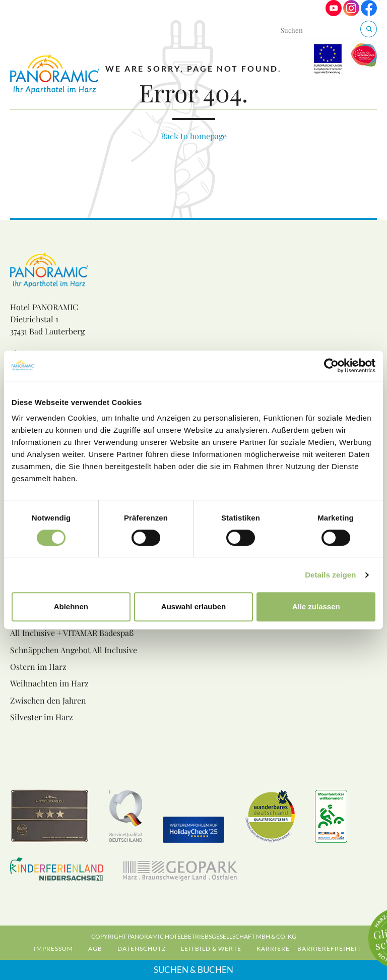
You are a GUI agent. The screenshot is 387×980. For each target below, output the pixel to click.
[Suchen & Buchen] (369, 29)
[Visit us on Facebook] (369, 13)
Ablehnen (71, 607)
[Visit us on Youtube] (334, 13)
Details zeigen (330, 575)
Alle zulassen (316, 607)
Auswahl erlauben (193, 607)
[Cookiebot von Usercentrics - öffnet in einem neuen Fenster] (331, 366)
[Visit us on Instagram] (351, 13)
